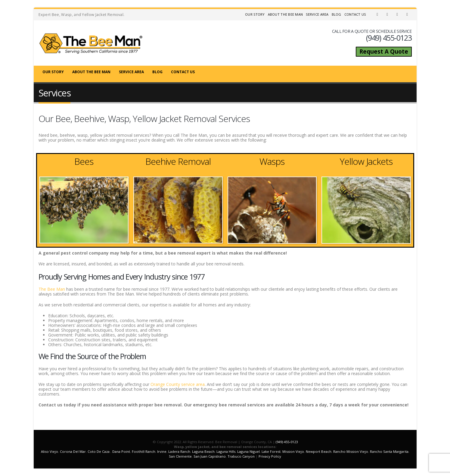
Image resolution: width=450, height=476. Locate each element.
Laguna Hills (226, 451)
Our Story (255, 14)
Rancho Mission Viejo (351, 451)
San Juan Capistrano (210, 456)
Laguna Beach (203, 451)
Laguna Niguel (248, 451)
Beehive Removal (178, 161)
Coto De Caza (99, 451)
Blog (337, 14)
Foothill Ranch (144, 451)
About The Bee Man (286, 14)
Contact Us (355, 14)
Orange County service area (178, 384)
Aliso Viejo (50, 451)
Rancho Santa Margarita (389, 451)
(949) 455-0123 (287, 442)
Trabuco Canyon (241, 456)
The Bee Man (52, 289)
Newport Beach (319, 451)
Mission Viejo (293, 451)
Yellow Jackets (366, 161)
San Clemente (180, 456)
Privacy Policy (270, 456)
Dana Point (121, 451)
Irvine (162, 451)
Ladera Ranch (179, 451)
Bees (84, 161)
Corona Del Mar (73, 451)
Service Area (317, 14)
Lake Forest (271, 451)
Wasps (272, 161)
